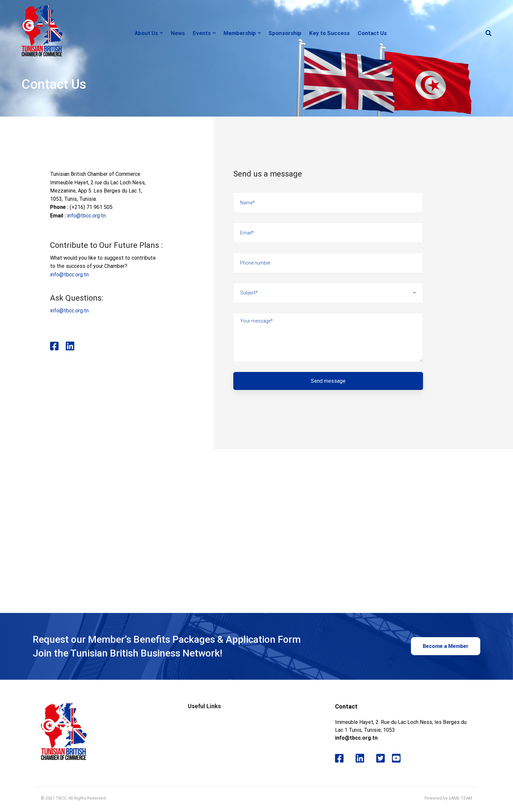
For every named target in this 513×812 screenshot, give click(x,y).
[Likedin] (72, 356)
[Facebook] (54, 356)
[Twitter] (380, 758)
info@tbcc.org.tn (86, 216)
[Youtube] (399, 758)
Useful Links (204, 706)
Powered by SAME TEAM (448, 798)
